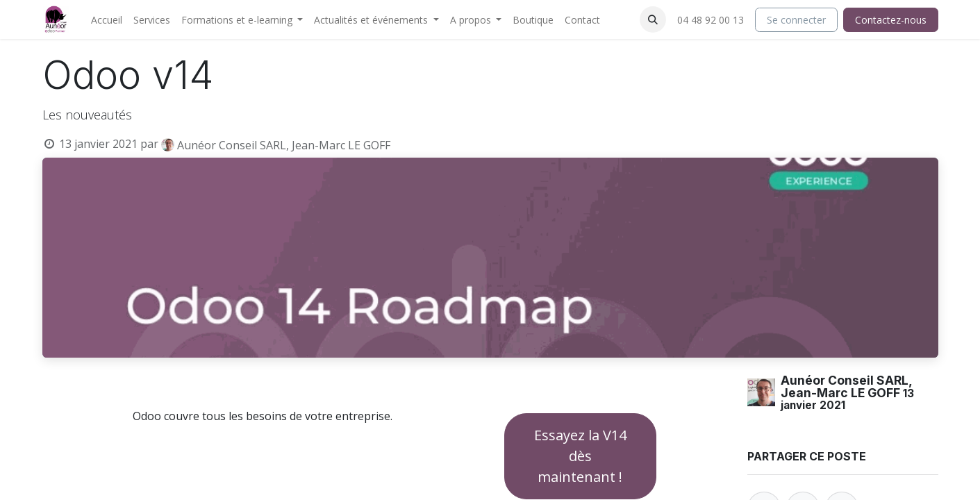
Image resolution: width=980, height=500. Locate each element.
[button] (653, 19)
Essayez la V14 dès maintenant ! (580, 456)
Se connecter (796, 20)
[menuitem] (107, 20)
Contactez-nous (891, 20)
